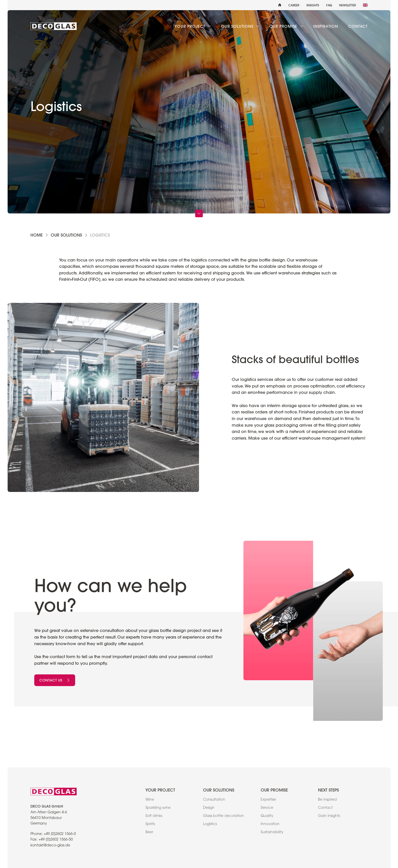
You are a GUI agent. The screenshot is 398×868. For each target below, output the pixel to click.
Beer (149, 832)
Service (267, 808)
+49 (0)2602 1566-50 (56, 840)
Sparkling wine (158, 808)
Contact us (55, 680)
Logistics (210, 824)
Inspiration (326, 26)
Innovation (270, 824)
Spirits (150, 824)
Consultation (214, 800)
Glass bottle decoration (223, 816)
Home (37, 235)
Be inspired (327, 800)
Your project (193, 26)
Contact (358, 26)
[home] (280, 5)
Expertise (268, 800)
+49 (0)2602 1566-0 (60, 834)
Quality (267, 816)
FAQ (329, 5)
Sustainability (272, 832)
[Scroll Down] (199, 213)
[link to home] (54, 26)
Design (209, 808)
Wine (150, 800)
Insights (313, 5)
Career (294, 5)
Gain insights (329, 816)
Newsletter (347, 5)
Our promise (286, 26)
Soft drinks (154, 816)
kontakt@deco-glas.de (50, 846)
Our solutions (240, 26)
